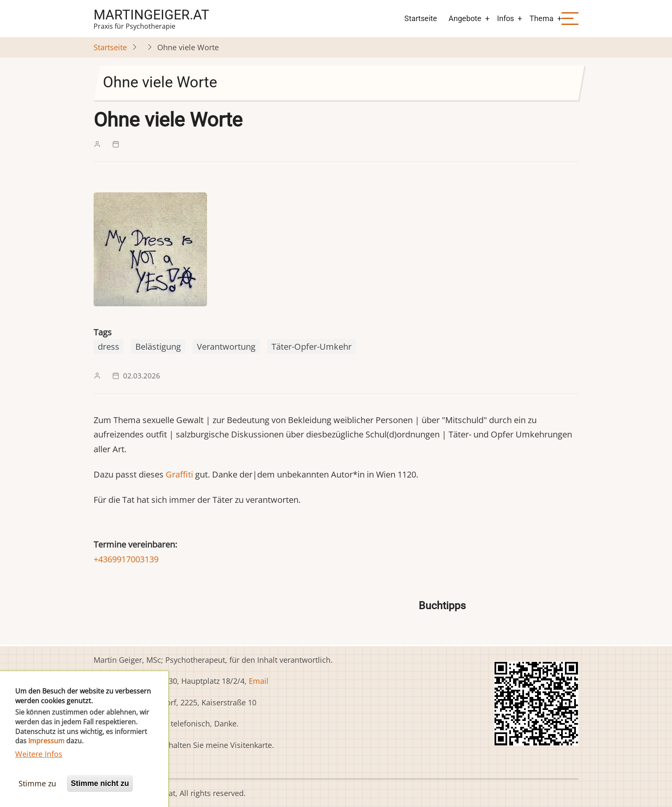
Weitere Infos (39, 767)
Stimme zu (37, 796)
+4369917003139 (126, 559)
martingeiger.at (151, 15)
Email (259, 681)
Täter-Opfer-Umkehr (312, 347)
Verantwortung (226, 347)
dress (109, 347)
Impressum (46, 754)
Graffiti (179, 474)
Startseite (421, 18)
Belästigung (158, 347)
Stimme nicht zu (100, 796)
